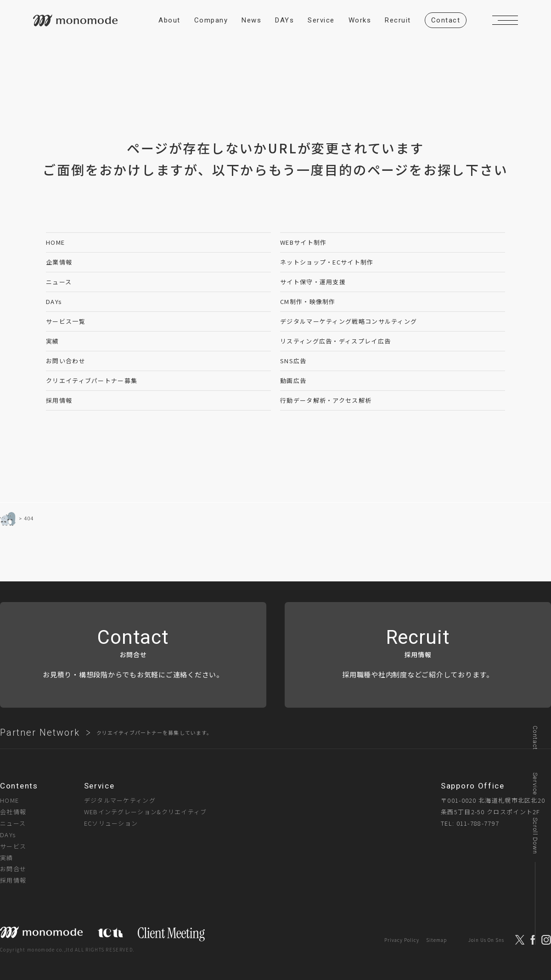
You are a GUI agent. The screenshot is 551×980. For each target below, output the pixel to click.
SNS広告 (293, 361)
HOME (55, 242)
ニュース (59, 282)
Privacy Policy (402, 940)
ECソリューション (111, 823)
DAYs (54, 301)
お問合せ (13, 869)
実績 (53, 341)
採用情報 (59, 400)
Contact (535, 738)
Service (535, 784)
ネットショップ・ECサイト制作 (327, 262)
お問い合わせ (66, 361)
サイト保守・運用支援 (313, 282)
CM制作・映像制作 (308, 301)
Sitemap (436, 940)
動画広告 (293, 380)
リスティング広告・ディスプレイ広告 (335, 341)
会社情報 (13, 812)
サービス (13, 846)
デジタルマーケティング (120, 800)
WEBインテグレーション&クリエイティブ (146, 812)
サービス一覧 (66, 321)
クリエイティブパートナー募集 (92, 380)
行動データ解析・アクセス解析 (326, 400)
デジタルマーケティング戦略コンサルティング (349, 321)
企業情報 (59, 262)
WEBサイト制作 (303, 242)
